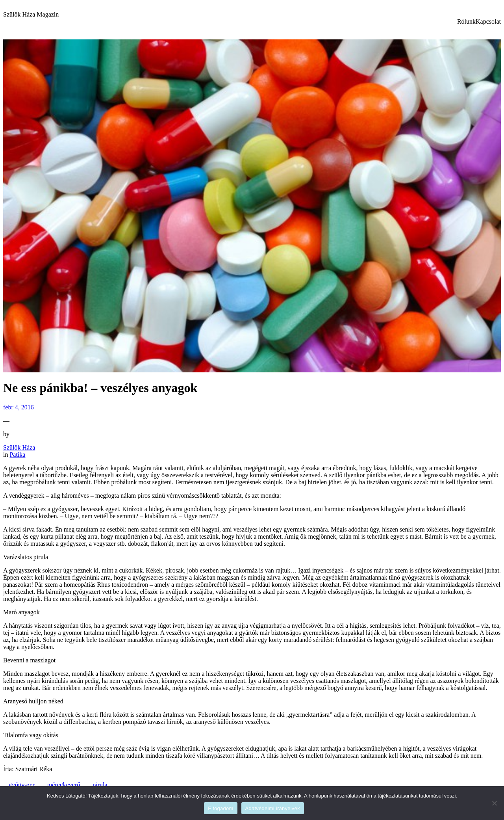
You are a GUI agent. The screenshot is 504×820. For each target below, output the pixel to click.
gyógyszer (22, 785)
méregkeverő (64, 785)
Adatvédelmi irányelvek (273, 808)
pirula (100, 785)
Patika (17, 455)
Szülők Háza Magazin (31, 14)
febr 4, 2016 (19, 407)
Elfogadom (220, 808)
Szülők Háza (19, 447)
